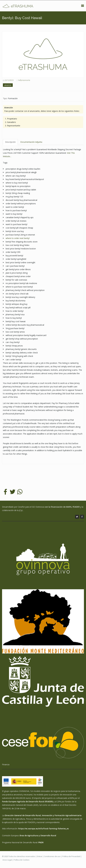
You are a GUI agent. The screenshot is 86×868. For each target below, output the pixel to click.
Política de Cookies (22, 860)
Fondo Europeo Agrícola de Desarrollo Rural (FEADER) (28, 802)
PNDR (41, 842)
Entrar (40, 856)
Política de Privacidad (71, 856)
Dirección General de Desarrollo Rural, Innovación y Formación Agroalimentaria (43, 815)
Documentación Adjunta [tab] (31, 142)
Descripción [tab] (10, 142)
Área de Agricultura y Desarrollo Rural (38, 835)
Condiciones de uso (52, 856)
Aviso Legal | (8, 860)
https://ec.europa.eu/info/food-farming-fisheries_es (43, 829)
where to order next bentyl (18, 238)
